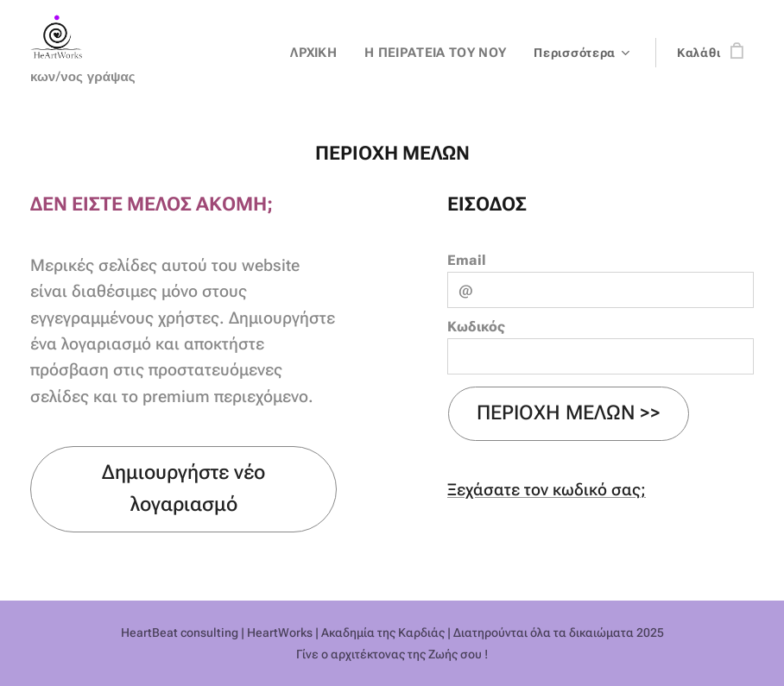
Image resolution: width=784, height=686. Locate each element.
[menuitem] (324, 53)
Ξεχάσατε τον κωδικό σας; (547, 490)
